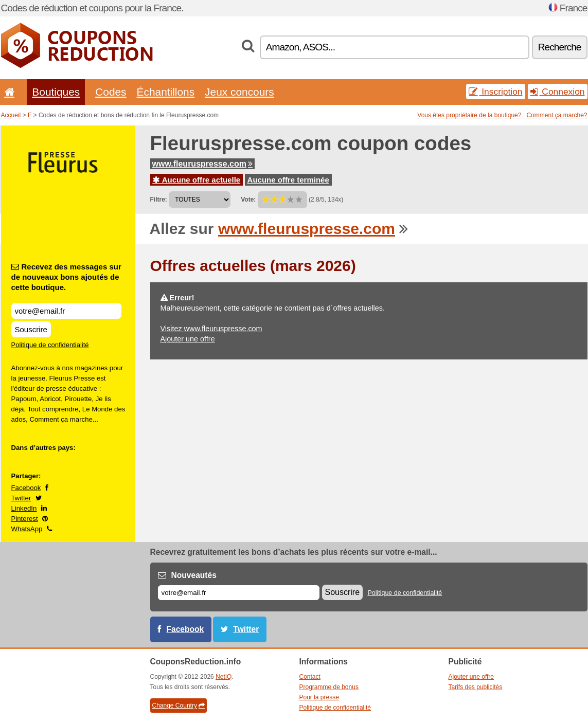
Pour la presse (319, 697)
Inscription (495, 92)
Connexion (558, 92)
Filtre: (159, 200)
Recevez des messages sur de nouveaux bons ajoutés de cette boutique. (66, 277)
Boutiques (56, 92)
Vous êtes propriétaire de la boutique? (469, 115)
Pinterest (25, 519)
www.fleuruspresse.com (202, 164)
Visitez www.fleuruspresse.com (211, 329)
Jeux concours (239, 92)
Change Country (179, 706)
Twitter (21, 498)
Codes (111, 92)
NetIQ (224, 677)
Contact (310, 677)
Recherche (560, 47)
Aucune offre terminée (288, 180)
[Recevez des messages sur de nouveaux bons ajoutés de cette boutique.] (66, 311)
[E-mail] (239, 593)
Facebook (26, 488)
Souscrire (31, 329)
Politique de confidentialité (50, 345)
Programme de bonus (329, 687)
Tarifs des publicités (476, 687)
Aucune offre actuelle (197, 180)
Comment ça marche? (557, 115)
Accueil (11, 115)
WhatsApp (27, 529)
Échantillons (166, 92)
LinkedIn (24, 508)
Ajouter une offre (188, 339)
